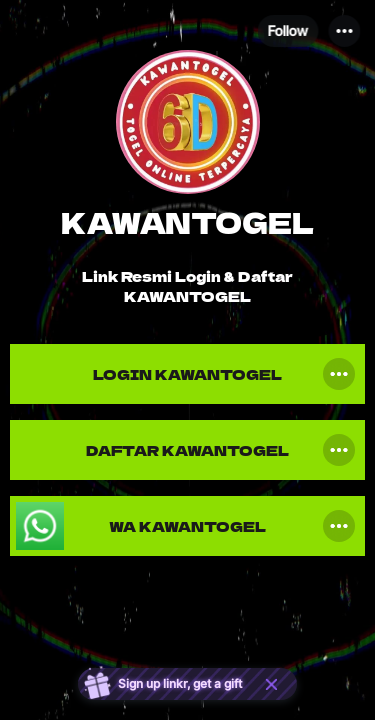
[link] (187, 374)
